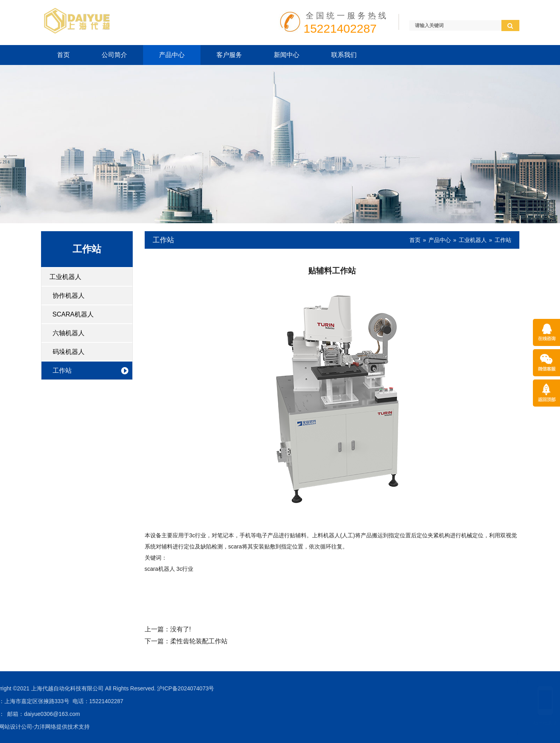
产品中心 (172, 55)
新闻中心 (287, 55)
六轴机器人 (69, 333)
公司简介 (114, 55)
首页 (63, 55)
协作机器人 (69, 296)
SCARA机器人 (73, 314)
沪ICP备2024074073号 (32, 688)
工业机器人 (65, 277)
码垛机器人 (69, 352)
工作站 (62, 371)
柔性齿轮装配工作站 (199, 641)
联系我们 (344, 55)
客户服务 (229, 55)
